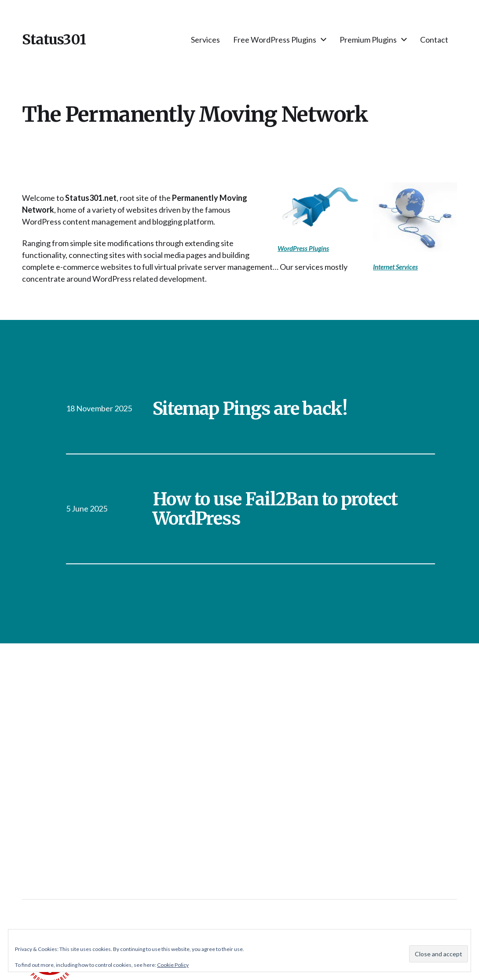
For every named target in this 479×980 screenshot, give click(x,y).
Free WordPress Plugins (275, 40)
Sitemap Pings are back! (250, 409)
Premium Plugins (368, 40)
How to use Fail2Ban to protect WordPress (275, 509)
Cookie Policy (173, 965)
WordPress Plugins (303, 248)
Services (205, 40)
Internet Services (395, 267)
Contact (434, 40)
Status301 (54, 40)
